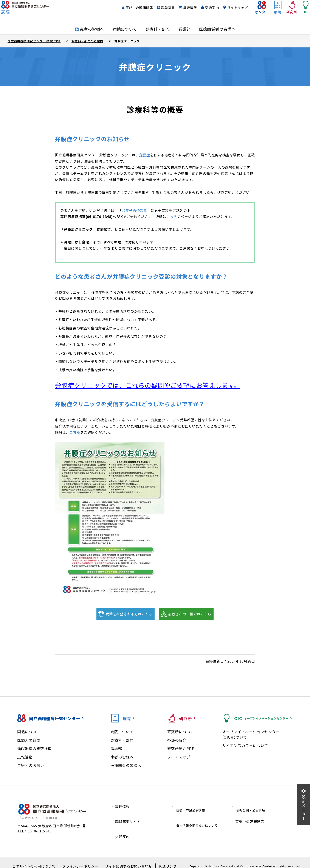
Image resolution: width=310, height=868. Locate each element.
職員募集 (159, 12)
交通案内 (203, 12)
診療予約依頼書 (135, 210)
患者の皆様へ (122, 757)
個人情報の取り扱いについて (199, 817)
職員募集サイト (128, 817)
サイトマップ (229, 12)
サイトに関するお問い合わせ (125, 860)
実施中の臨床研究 (131, 12)
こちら (172, 216)
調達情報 (181, 12)
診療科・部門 (122, 740)
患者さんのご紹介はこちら (190, 614)
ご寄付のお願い (31, 765)
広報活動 (25, 757)
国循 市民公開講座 (191, 806)
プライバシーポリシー (82, 860)
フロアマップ (179, 757)
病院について (122, 732)
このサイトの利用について (40, 860)
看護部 (116, 748)
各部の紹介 (177, 740)
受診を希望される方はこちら (129, 614)
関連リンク (160, 860)
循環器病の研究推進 (34, 748)
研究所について (181, 732)
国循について (29, 732)
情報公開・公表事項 (252, 806)
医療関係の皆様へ (126, 765)
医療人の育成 (29, 740)
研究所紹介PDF (181, 748)
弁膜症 (144, 155)
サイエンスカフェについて (245, 745)
